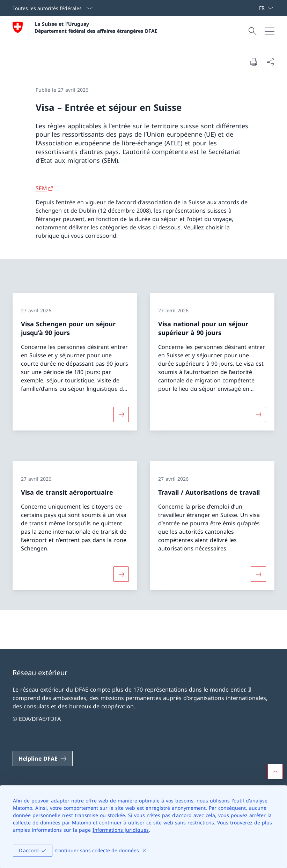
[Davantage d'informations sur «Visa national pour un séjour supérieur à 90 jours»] (258, 414)
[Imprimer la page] (253, 62)
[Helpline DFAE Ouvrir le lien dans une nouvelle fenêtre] (43, 759)
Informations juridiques (121, 830)
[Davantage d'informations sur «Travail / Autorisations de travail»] (258, 574)
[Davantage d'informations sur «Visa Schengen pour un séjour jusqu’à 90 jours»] (121, 414)
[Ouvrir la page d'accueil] (85, 31)
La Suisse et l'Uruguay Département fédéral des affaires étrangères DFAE (96, 27)
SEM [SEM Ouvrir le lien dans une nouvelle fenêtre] (41, 188)
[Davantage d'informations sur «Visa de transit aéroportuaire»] (121, 574)
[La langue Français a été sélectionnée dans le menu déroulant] (266, 8)
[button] (275, 771)
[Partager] (270, 62)
